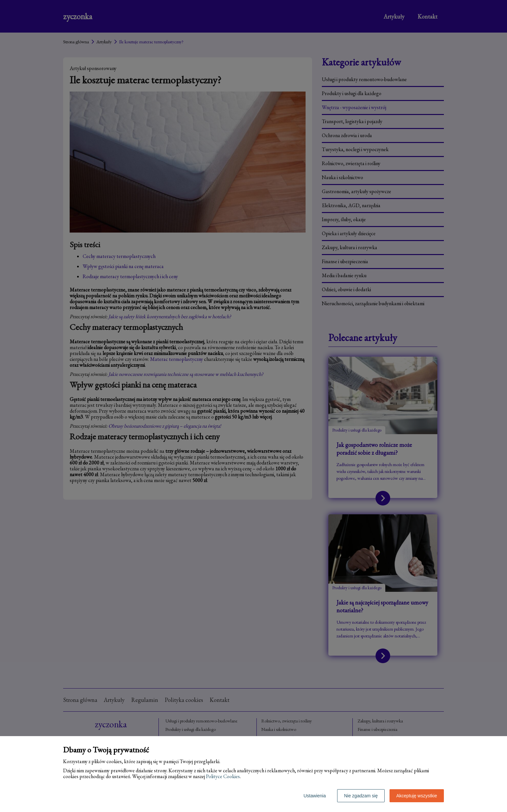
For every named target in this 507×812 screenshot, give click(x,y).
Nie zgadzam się (361, 796)
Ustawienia (315, 796)
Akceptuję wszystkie (417, 796)
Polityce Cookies (223, 776)
